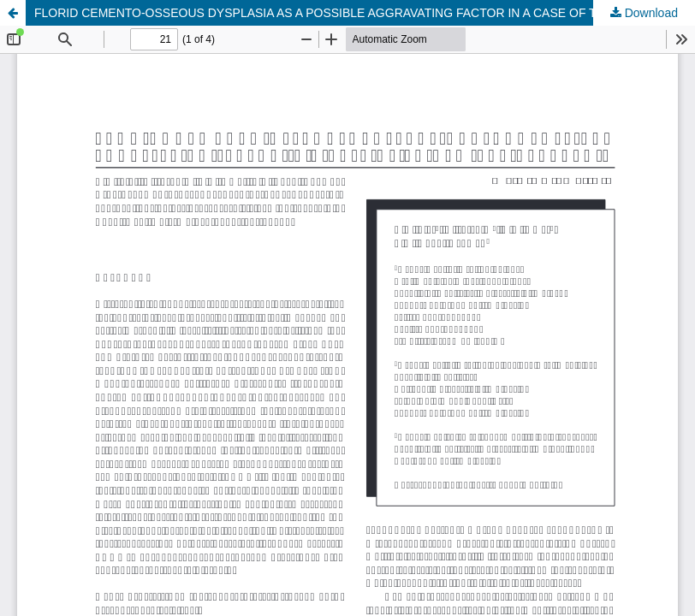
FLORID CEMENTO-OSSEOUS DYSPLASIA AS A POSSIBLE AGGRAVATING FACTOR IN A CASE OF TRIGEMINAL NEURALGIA (365, 13)
